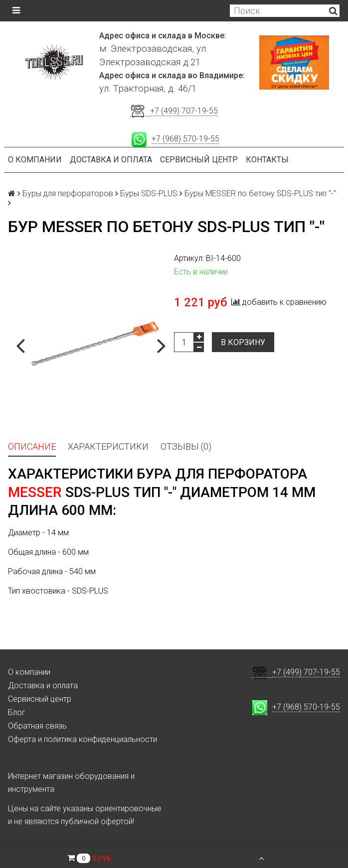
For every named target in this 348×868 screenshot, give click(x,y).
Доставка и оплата (111, 160)
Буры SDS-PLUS (149, 193)
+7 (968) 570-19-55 (185, 139)
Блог (17, 712)
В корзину (243, 342)
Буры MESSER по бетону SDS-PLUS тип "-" (260, 193)
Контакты (267, 160)
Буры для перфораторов (68, 193)
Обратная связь (37, 726)
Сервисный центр (199, 160)
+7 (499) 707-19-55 (184, 111)
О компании (35, 160)
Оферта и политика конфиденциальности (83, 739)
